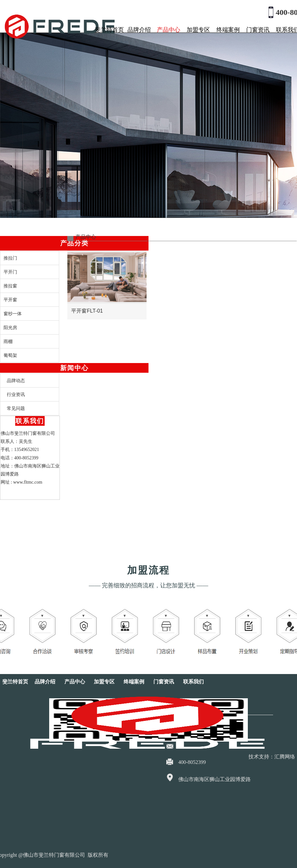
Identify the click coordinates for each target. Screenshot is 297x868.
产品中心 (169, 30)
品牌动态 (16, 380)
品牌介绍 (139, 30)
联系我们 (193, 682)
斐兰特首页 (109, 30)
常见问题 (16, 408)
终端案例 (228, 30)
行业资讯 (16, 394)
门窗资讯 (258, 30)
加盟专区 (198, 30)
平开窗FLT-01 (87, 307)
